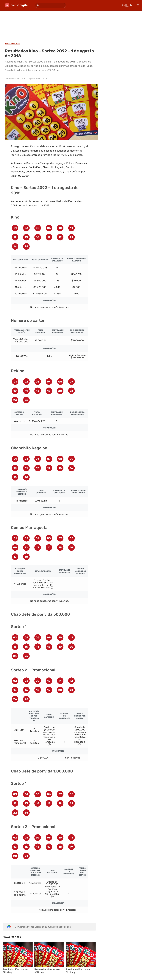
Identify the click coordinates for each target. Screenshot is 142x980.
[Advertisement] (71, 27)
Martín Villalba (14, 79)
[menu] (136, 4)
